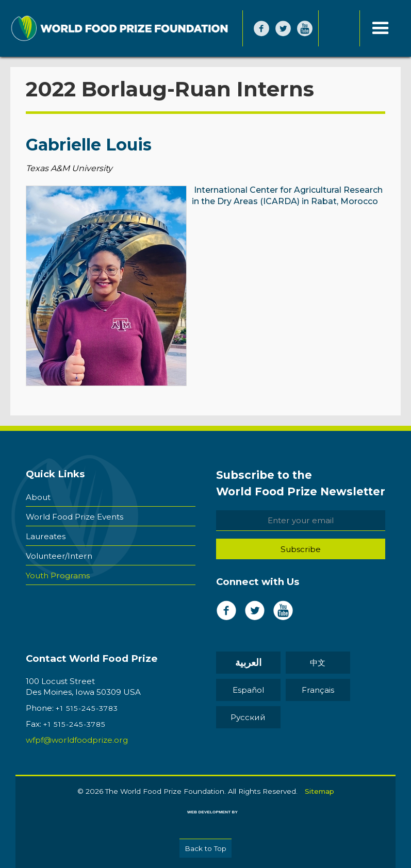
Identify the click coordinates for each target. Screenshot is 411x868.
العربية (248, 663)
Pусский (248, 717)
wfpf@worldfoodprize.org (77, 740)
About (38, 497)
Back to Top (205, 848)
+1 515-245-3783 (87, 708)
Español (248, 690)
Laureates (46, 536)
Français (318, 690)
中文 (318, 663)
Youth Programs (58, 575)
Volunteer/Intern (59, 556)
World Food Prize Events (75, 517)
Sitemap (319, 791)
